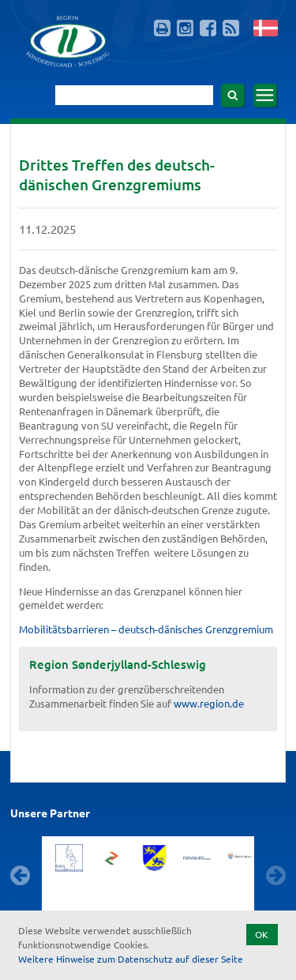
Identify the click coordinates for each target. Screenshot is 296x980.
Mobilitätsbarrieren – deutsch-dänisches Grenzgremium (146, 629)
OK (262, 934)
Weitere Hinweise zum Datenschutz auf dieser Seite (131, 959)
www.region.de (209, 703)
